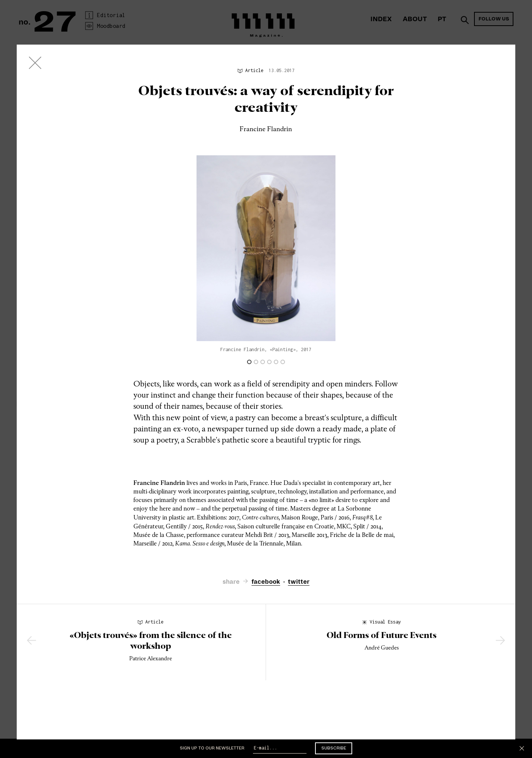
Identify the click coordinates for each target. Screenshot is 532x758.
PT (442, 19)
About (415, 19)
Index (381, 19)
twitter (299, 582)
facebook (266, 582)
